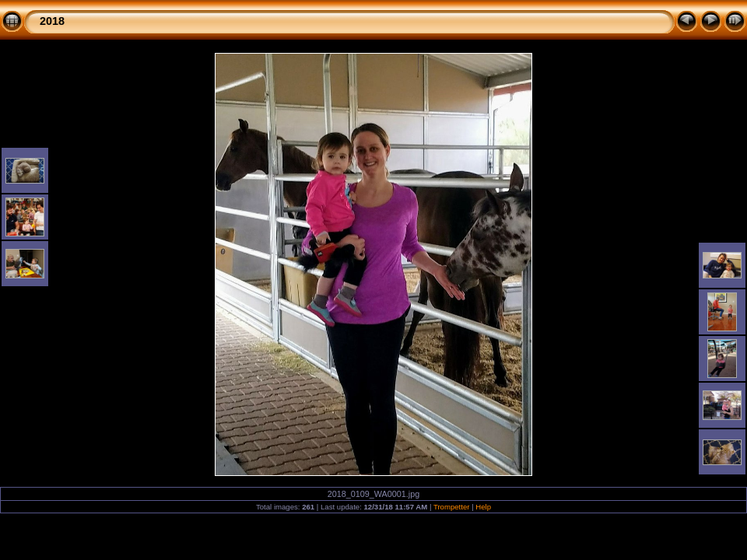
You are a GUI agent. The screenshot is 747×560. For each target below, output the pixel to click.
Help (483, 507)
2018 (52, 21)
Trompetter (452, 507)
